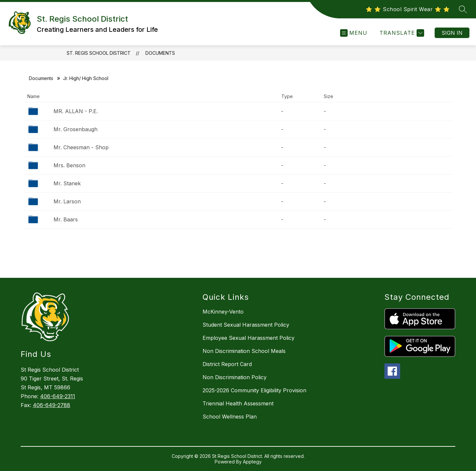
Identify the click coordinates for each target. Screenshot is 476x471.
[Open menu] (354, 33)
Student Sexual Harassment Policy (246, 325)
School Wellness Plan (230, 417)
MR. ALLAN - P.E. (76, 111)
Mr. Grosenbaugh (76, 129)
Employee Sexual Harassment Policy (249, 338)
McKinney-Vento (223, 312)
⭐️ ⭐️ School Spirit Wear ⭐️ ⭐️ (408, 9)
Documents (160, 53)
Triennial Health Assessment (238, 403)
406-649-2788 (52, 405)
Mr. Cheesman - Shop (81, 147)
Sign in (452, 33)
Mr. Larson (67, 201)
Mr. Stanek (67, 183)
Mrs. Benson (69, 165)
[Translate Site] (401, 33)
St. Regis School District (99, 53)
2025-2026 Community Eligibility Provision (254, 390)
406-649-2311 (58, 396)
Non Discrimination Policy (235, 377)
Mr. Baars (66, 219)
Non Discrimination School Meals (244, 351)
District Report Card (227, 364)
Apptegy (252, 462)
